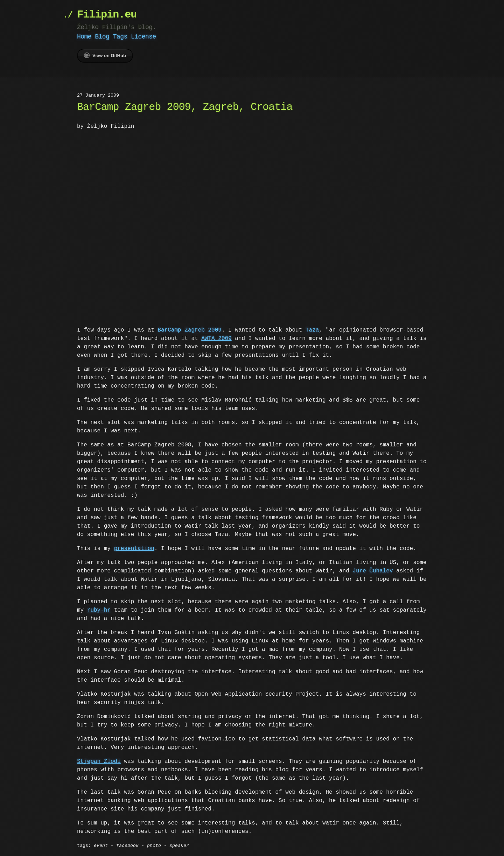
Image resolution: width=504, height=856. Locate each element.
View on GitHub (105, 55)
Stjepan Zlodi (99, 761)
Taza (312, 329)
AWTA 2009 (216, 338)
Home (84, 37)
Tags (120, 37)
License (143, 37)
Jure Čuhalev (373, 570)
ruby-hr (99, 610)
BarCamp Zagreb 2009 (189, 329)
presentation (134, 548)
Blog (102, 37)
